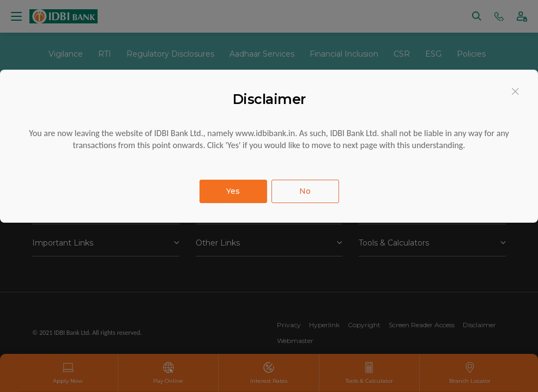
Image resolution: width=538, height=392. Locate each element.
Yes (233, 191)
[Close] (515, 91)
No (305, 191)
